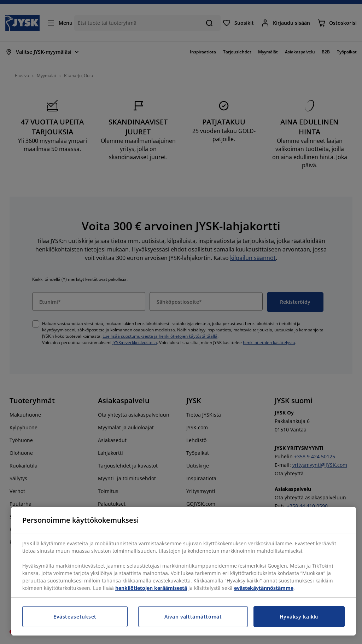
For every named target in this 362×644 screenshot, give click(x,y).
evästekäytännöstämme (264, 588)
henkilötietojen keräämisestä (151, 588)
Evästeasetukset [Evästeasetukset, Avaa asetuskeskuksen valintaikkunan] (75, 617)
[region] (183, 571)
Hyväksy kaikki (299, 617)
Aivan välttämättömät (193, 617)
